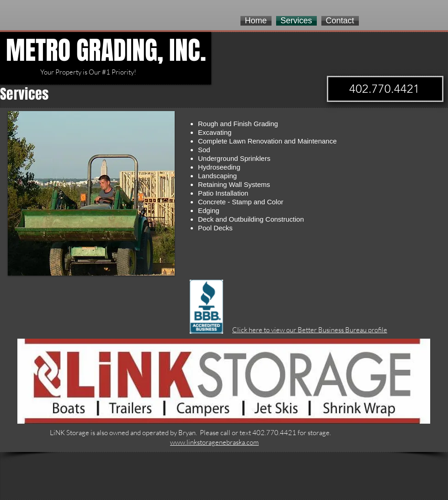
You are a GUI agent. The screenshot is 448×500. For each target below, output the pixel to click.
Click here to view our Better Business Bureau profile (310, 330)
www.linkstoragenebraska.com (214, 442)
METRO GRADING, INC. (106, 50)
